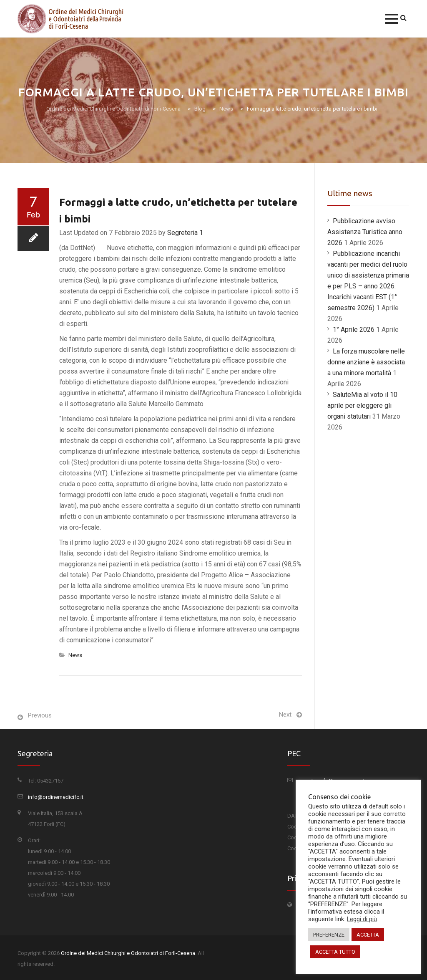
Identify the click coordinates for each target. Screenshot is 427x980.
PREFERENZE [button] (329, 935)
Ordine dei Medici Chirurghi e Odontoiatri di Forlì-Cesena (128, 953)
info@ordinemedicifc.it (56, 797)
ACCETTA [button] (368, 935)
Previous (40, 715)
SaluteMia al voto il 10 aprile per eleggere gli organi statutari (362, 405)
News (75, 655)
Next (285, 715)
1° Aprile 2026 (354, 330)
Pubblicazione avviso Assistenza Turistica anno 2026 (365, 232)
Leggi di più (362, 919)
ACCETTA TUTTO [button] (335, 952)
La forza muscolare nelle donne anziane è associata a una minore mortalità (366, 362)
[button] (392, 19)
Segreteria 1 (185, 233)
